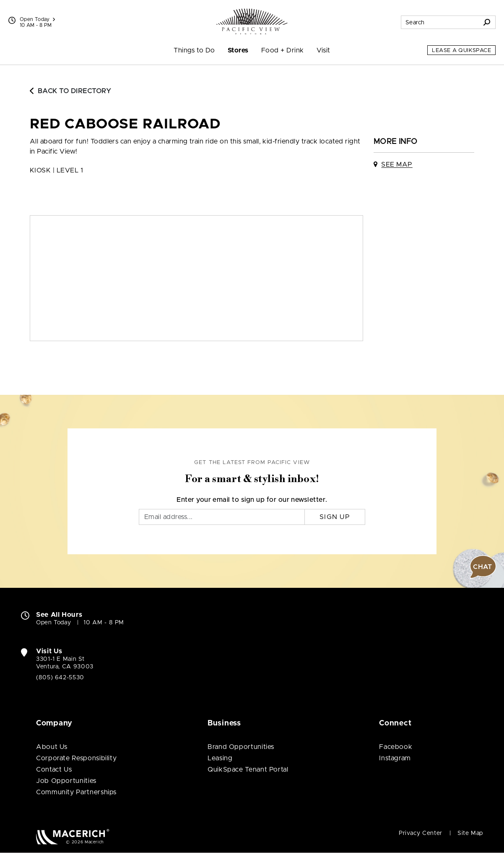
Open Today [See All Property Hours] (37, 19)
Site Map (470, 833)
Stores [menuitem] (238, 50)
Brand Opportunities (241, 747)
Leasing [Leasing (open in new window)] (220, 758)
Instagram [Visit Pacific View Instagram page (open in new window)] (395, 758)
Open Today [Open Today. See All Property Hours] (53, 623)
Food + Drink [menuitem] (283, 50)
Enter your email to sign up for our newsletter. (252, 500)
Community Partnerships (76, 792)
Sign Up (335, 517)
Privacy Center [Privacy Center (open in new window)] (421, 833)
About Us (52, 747)
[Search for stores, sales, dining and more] (440, 22)
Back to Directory (70, 91)
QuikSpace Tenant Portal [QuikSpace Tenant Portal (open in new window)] (248, 770)
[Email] (222, 517)
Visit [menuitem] (323, 50)
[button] (483, 567)
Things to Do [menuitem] (194, 50)
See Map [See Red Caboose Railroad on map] (397, 164)
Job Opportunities (66, 781)
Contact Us (54, 770)
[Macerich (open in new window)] (73, 836)
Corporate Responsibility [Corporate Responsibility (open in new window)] (76, 758)
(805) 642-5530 (60, 678)
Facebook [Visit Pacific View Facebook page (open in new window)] (396, 747)
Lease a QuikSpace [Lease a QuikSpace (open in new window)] (461, 51)
